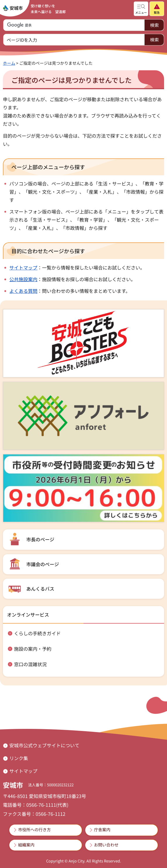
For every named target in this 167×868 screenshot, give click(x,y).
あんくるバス (40, 589)
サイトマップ (23, 267)
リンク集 (19, 758)
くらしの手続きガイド (37, 633)
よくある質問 (23, 291)
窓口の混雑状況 (30, 664)
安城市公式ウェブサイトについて (44, 745)
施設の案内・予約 (33, 649)
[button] (141, 9)
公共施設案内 (23, 279)
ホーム (9, 63)
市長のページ (40, 539)
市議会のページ (43, 564)
